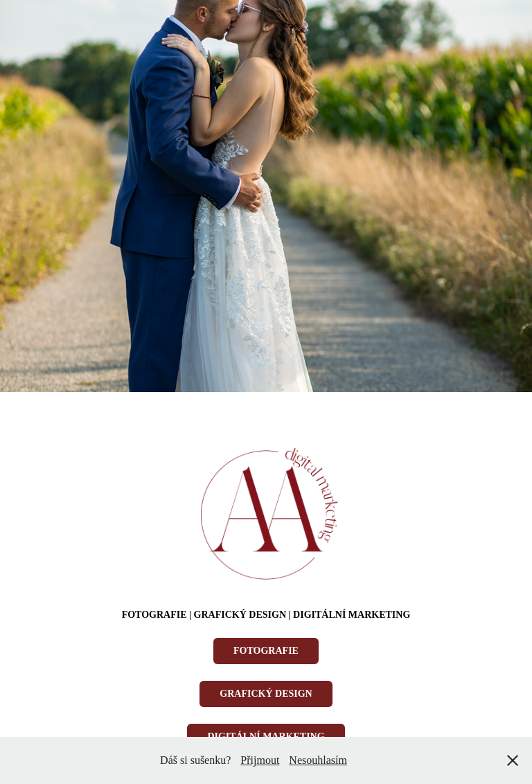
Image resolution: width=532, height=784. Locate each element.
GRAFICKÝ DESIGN (266, 694)
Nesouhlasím (318, 760)
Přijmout (260, 760)
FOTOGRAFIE (266, 651)
